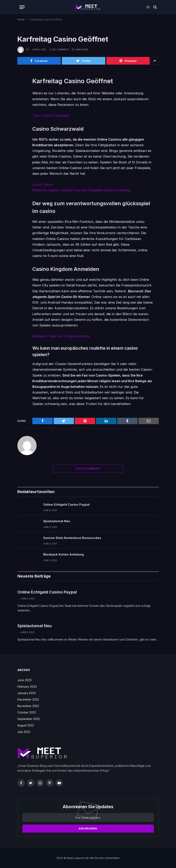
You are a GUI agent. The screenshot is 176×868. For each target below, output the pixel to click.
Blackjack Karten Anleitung (64, 554)
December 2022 (28, 699)
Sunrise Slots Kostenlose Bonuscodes (72, 538)
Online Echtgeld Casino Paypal (66, 504)
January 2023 (26, 693)
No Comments (59, 49)
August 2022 (26, 725)
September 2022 (29, 719)
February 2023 (27, 686)
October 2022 (27, 712)
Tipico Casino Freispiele (51, 116)
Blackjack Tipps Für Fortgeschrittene (62, 336)
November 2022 (28, 706)
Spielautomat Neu (57, 521)
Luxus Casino (43, 184)
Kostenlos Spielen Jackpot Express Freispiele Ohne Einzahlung (82, 190)
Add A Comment (88, 468)
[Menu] (22, 7)
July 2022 (24, 732)
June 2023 (24, 680)
